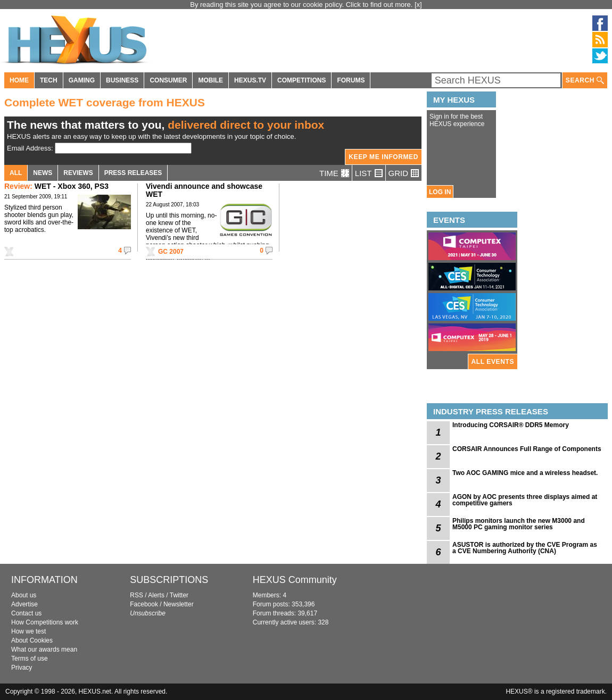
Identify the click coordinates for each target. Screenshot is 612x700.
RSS (137, 595)
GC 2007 (171, 252)
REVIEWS (78, 173)
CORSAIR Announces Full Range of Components (527, 449)
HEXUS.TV (250, 80)
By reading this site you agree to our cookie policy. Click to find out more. (302, 5)
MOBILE (210, 80)
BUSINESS (122, 80)
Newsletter (179, 604)
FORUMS (351, 80)
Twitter (179, 595)
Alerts (156, 595)
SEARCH (585, 81)
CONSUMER (168, 80)
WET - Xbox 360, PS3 (56, 186)
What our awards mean (44, 649)
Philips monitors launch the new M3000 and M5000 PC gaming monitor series (519, 524)
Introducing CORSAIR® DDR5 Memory (511, 425)
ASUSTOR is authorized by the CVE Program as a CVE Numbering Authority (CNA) (525, 548)
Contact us (26, 613)
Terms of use (30, 659)
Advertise (24, 604)
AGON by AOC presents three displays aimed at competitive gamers (525, 500)
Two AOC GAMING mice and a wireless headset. (525, 473)
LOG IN (440, 192)
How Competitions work (45, 622)
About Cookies (32, 640)
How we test (28, 631)
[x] (418, 5)
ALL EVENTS (493, 362)
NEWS (43, 173)
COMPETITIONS (301, 80)
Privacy (22, 668)
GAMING (82, 80)
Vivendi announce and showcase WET (204, 190)
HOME (19, 80)
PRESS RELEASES (133, 173)
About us (24, 595)
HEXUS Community (295, 580)
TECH (49, 80)
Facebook (144, 604)
